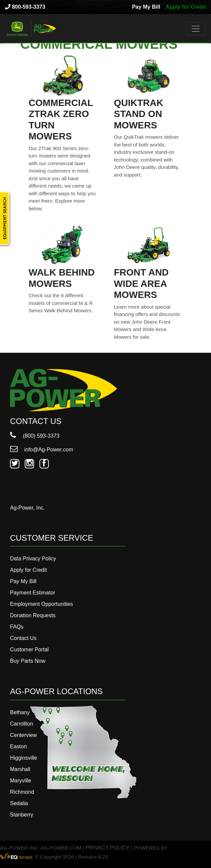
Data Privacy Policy (33, 559)
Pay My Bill (146, 7)
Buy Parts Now (28, 661)
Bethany (20, 712)
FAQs (17, 627)
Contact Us (23, 638)
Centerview (23, 735)
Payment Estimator (33, 593)
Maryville (21, 781)
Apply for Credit (186, 7)
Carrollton (22, 724)
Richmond (22, 792)
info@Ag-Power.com (42, 450)
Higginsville (24, 758)
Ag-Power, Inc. (27, 508)
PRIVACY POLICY (108, 848)
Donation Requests (33, 615)
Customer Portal (29, 649)
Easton (18, 746)
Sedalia (19, 803)
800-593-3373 (25, 7)
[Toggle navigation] (196, 29)
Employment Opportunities (42, 604)
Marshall (20, 769)
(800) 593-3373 (35, 436)
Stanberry (22, 815)
